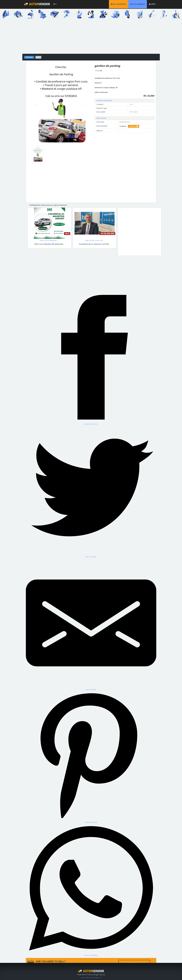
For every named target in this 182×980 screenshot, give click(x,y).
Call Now (134, 126)
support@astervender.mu (91, 978)
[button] (37, 104)
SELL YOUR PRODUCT (119, 4)
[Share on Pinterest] (91, 757)
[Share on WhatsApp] (91, 890)
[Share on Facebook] (91, 359)
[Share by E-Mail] (91, 624)
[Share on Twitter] (91, 491)
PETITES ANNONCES (138, 4)
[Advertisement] (91, 37)
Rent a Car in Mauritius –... (50, 241)
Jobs (131, 104)
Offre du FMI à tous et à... (95, 241)
